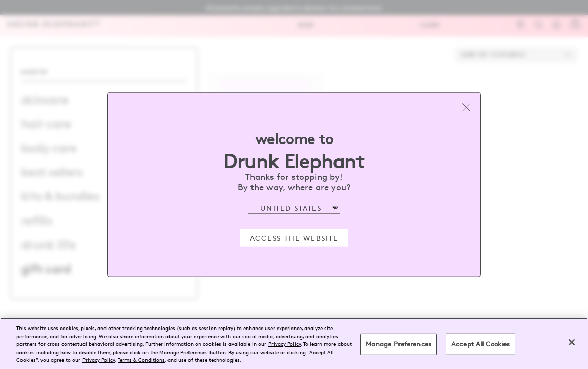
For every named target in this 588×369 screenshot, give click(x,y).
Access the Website (294, 237)
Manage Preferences (398, 344)
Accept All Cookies (480, 344)
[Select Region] (294, 208)
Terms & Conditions (141, 360)
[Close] (572, 342)
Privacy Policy (285, 344)
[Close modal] (466, 107)
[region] (294, 343)
